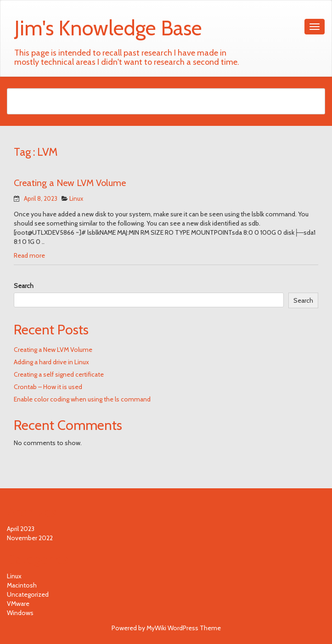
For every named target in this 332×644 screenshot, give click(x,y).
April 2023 (21, 529)
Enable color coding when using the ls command (82, 399)
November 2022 (30, 538)
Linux (76, 198)
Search (24, 286)
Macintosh (22, 585)
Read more (29, 255)
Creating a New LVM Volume (70, 183)
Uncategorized (28, 594)
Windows (20, 613)
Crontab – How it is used (48, 387)
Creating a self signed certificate (59, 374)
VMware (18, 604)
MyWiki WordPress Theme (184, 628)
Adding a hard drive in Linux (51, 362)
